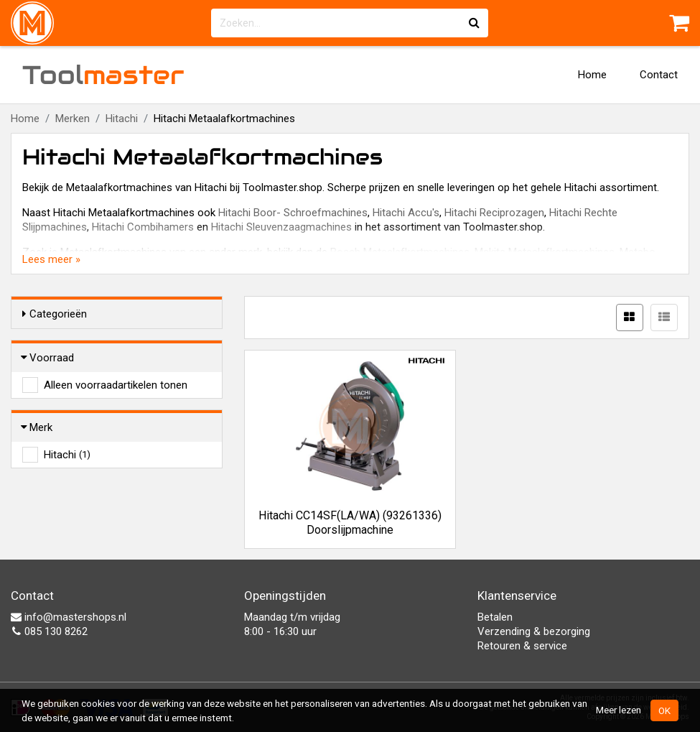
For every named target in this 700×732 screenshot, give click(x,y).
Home (592, 75)
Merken (73, 119)
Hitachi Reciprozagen (494, 213)
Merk (37, 427)
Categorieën (55, 314)
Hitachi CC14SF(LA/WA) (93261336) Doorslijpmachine (350, 523)
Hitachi (122, 119)
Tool (103, 75)
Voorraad (48, 358)
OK (664, 710)
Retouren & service (522, 646)
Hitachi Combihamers (143, 227)
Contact (659, 75)
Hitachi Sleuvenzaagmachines (281, 227)
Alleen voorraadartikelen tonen (116, 385)
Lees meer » (51, 259)
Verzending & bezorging (534, 631)
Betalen (495, 617)
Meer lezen (619, 710)
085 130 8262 (49, 631)
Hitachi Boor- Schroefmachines (293, 213)
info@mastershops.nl (69, 617)
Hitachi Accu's (406, 213)
